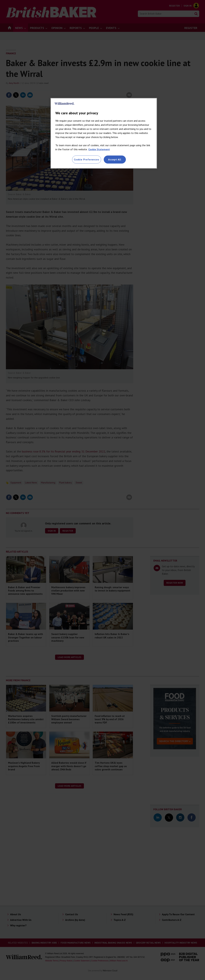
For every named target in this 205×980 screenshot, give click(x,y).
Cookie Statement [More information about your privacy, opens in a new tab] (99, 149)
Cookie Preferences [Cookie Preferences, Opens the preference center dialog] (87, 159)
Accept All (115, 159)
